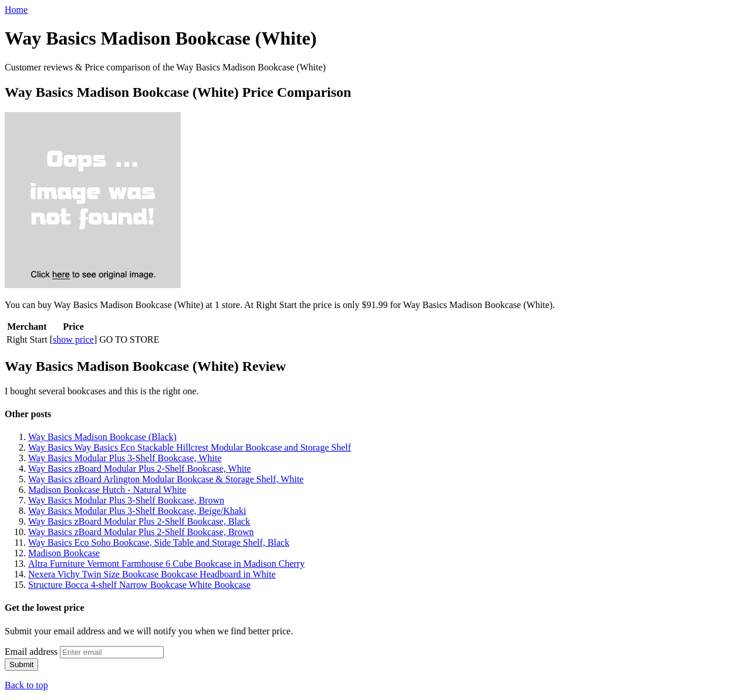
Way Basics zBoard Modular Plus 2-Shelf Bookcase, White (140, 469)
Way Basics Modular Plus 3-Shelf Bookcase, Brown (126, 500)
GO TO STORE (129, 339)
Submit (21, 665)
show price (73, 339)
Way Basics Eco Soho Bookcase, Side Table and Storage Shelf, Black (159, 542)
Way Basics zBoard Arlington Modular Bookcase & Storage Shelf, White (166, 479)
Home (16, 10)
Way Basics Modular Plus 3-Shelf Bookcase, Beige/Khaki (137, 511)
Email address (31, 652)
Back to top (26, 685)
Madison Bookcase (64, 553)
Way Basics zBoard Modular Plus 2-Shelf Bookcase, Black (139, 521)
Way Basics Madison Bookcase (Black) (102, 437)
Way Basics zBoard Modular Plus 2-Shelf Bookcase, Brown (141, 532)
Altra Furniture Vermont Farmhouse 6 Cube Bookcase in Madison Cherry (166, 564)
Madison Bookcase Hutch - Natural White (107, 490)
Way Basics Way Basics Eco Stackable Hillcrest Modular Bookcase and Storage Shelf (190, 447)
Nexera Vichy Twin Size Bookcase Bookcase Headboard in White (152, 574)
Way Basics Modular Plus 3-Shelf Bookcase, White (125, 458)
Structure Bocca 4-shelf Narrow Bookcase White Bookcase (139, 585)
